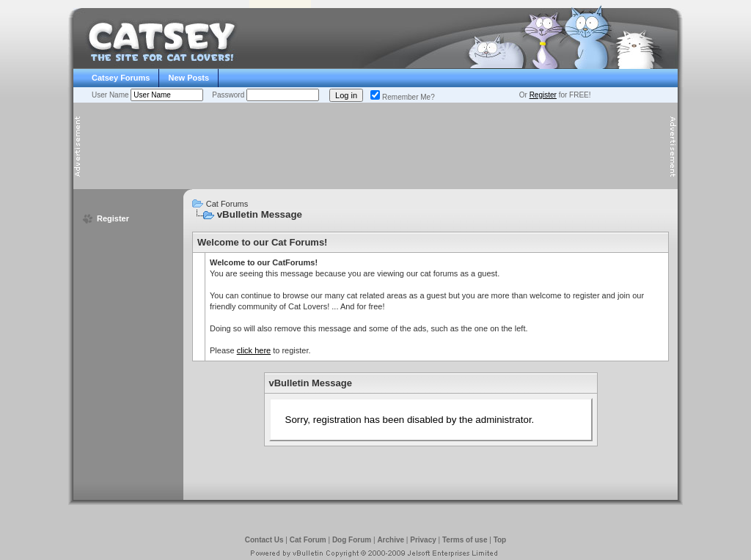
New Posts (188, 78)
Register (543, 95)
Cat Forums (227, 204)
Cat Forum (308, 540)
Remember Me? (403, 97)
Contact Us (264, 540)
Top (500, 540)
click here (254, 350)
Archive (391, 540)
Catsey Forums (121, 78)
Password (229, 95)
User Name (111, 95)
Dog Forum (352, 540)
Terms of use (465, 540)
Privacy (423, 540)
